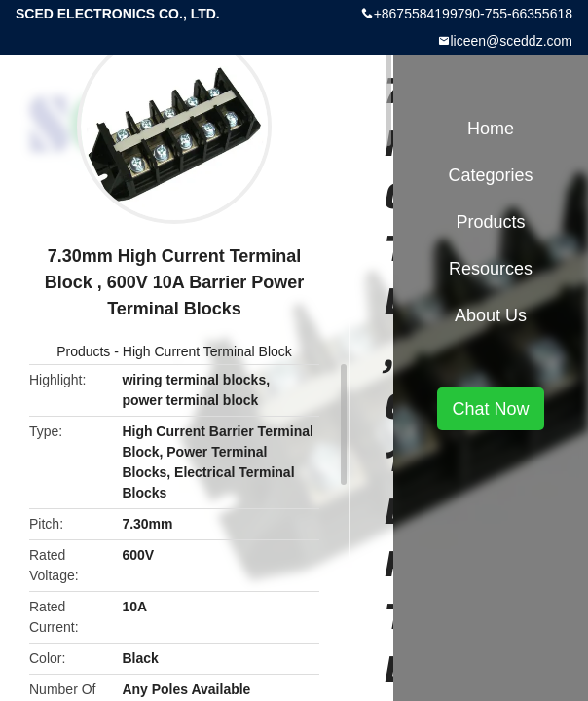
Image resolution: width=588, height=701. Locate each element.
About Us (491, 315)
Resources (491, 269)
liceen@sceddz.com (512, 41)
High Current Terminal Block (207, 351)
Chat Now (490, 409)
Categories (490, 175)
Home (491, 129)
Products (83, 351)
